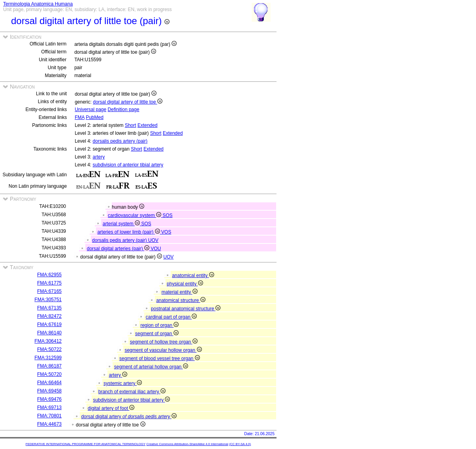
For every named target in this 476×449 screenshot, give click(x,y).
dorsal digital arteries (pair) (119, 249)
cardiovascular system (135, 215)
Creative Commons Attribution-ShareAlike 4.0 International (187, 444)
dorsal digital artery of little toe (128, 102)
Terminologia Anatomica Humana (38, 4)
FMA (80, 117)
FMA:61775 (49, 283)
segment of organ (157, 334)
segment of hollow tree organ (164, 342)
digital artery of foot (111, 408)
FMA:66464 (49, 383)
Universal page (90, 109)
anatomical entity (193, 275)
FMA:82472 (49, 316)
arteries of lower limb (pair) (129, 232)
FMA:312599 (48, 358)
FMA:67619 (49, 324)
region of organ (159, 325)
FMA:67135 (49, 308)
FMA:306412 (48, 341)
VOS (166, 232)
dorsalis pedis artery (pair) (120, 141)
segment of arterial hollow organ (151, 367)
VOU (156, 249)
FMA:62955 (49, 275)
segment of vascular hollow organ (163, 350)
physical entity (185, 284)
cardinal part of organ (171, 317)
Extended (148, 125)
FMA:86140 (49, 333)
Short (131, 125)
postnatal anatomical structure (186, 309)
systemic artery (123, 383)
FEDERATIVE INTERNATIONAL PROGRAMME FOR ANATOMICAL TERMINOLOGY (86, 444)
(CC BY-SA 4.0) (240, 444)
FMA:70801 (49, 416)
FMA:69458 (49, 391)
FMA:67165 (49, 291)
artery (99, 157)
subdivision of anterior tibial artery (128, 165)
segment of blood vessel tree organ (160, 358)
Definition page (124, 109)
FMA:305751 (48, 300)
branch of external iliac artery (132, 392)
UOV (153, 240)
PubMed (95, 117)
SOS (167, 215)
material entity (180, 292)
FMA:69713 (49, 407)
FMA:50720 (49, 374)
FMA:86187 (49, 366)
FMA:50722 (49, 349)
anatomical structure (181, 300)
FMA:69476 (49, 399)
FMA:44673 (49, 424)
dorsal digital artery (129, 417)
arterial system (122, 224)
